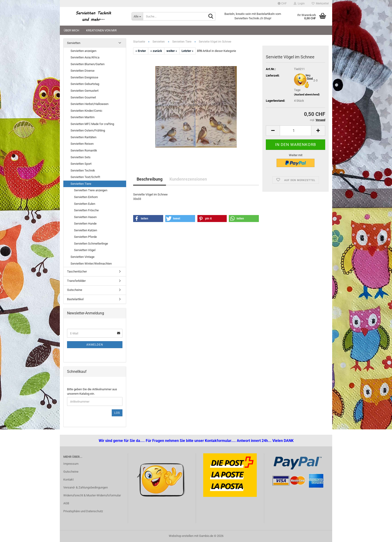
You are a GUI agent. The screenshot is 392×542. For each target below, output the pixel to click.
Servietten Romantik (84, 150)
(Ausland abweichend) (307, 95)
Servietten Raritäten (83, 137)
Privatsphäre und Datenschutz (83, 511)
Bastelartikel (75, 299)
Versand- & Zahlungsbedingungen (86, 487)
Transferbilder (76, 281)
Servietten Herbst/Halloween (90, 104)
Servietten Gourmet (83, 97)
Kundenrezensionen (188, 179)
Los (117, 413)
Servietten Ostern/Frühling (88, 130)
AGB (66, 503)
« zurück (156, 51)
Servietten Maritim (83, 117)
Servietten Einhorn (86, 197)
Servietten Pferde (85, 237)
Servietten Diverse (83, 71)
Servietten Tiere (81, 184)
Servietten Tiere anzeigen (91, 190)
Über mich (71, 30)
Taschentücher (77, 271)
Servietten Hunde (85, 224)
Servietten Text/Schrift (85, 177)
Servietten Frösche (86, 210)
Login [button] (299, 3)
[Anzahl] (296, 131)
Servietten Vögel (85, 250)
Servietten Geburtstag (85, 84)
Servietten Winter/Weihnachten (91, 264)
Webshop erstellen (181, 536)
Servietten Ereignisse (84, 77)
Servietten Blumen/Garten (88, 64)
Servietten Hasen (85, 217)
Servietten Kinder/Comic (86, 111)
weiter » (172, 51)
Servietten (74, 43)
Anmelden (95, 345)
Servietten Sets (81, 157)
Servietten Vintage (83, 257)
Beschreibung (150, 179)
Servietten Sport (81, 164)
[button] (282, 3)
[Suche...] (137, 16)
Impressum (71, 464)
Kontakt (68, 480)
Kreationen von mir (101, 30)
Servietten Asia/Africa (85, 57)
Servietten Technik (83, 170)
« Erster (141, 51)
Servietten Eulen (85, 204)
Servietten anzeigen (83, 51)
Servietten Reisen (82, 144)
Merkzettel (320, 3)
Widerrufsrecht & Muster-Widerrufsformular (92, 495)
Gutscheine (75, 290)
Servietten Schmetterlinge (91, 244)
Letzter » (188, 51)
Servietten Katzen (86, 230)
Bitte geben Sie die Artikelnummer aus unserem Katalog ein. (92, 391)
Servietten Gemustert (84, 91)
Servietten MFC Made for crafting (92, 124)
